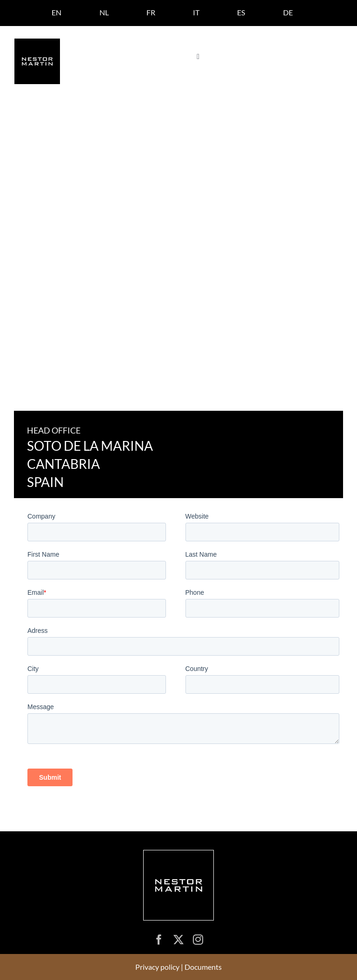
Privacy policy (157, 967)
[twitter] (178, 940)
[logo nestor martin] (37, 42)
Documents (203, 967)
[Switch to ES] (241, 13)
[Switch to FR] (151, 13)
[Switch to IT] (196, 13)
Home (23, 126)
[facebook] (159, 940)
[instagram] (198, 940)
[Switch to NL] (104, 13)
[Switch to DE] (288, 13)
